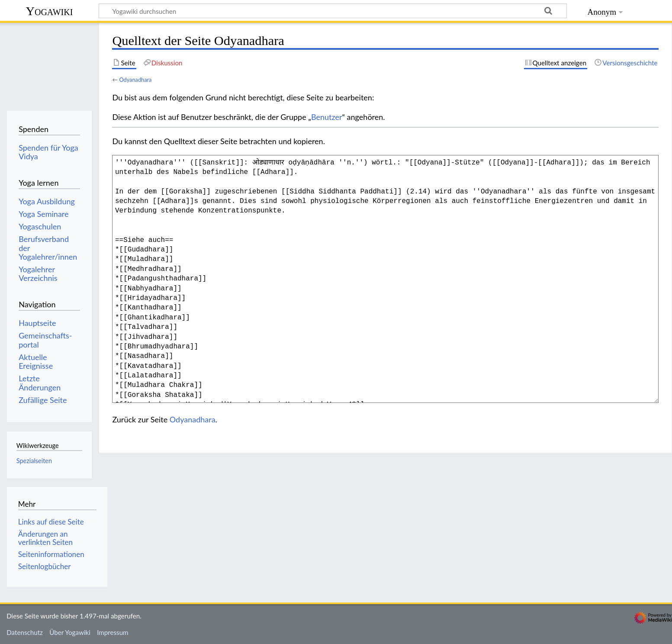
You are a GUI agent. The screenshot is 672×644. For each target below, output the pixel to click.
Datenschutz (25, 632)
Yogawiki (50, 11)
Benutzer (327, 117)
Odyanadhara (135, 80)
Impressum (113, 632)
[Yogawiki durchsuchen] (333, 11)
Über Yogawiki (70, 632)
